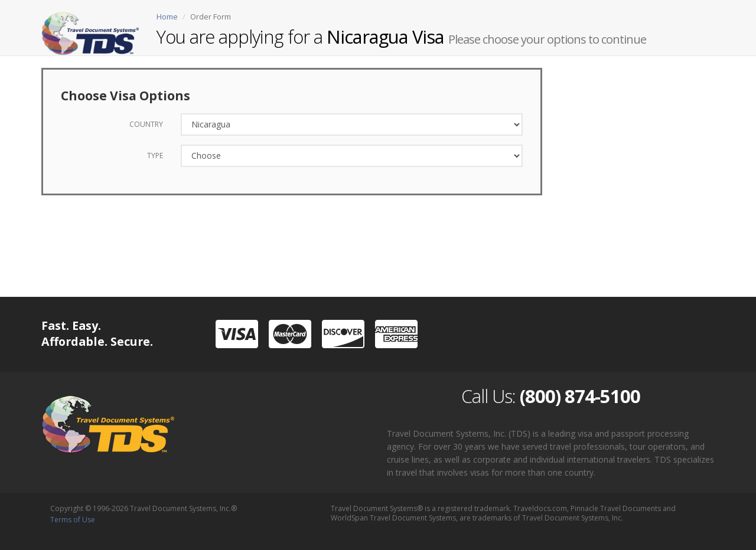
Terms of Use (73, 520)
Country (146, 124)
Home (167, 17)
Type (155, 155)
